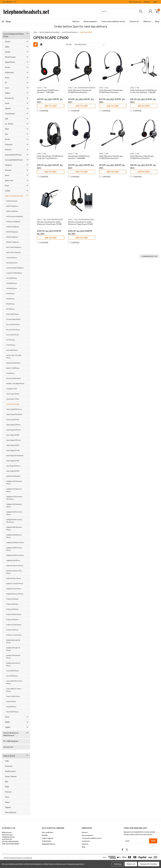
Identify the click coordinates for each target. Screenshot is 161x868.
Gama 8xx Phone (12, 350)
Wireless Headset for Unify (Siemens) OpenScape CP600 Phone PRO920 (49, 223)
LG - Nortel (9, 124)
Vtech (7, 717)
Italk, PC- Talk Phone (13, 368)
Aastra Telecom (11, 776)
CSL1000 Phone (12, 278)
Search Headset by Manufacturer (11, 734)
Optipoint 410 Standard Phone (14, 505)
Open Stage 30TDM (13, 435)
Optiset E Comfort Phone (15, 583)
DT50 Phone (10, 299)
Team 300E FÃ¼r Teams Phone (14, 682)
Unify (7, 761)
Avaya (7, 78)
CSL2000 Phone (12, 283)
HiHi (7, 119)
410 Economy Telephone (15, 216)
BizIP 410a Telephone (14, 252)
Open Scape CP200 (13, 394)
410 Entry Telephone (13, 222)
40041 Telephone (12, 211)
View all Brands (11, 812)
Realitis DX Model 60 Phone (13, 657)
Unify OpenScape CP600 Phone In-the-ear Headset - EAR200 (143, 91)
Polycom (8, 150)
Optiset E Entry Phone (14, 589)
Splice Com (9, 180)
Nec (6, 134)
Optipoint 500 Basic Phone (15, 542)
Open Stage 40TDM (13, 445)
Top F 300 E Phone (12, 712)
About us (147, 21)
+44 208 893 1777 (9, 2)
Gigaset (8, 108)
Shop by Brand (9, 756)
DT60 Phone (10, 304)
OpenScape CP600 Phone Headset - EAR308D (79, 157)
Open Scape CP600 (13, 404)
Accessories (8, 747)
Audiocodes (9, 72)
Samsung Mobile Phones (14, 160)
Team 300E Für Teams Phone (14, 690)
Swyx (7, 186)
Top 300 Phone (11, 707)
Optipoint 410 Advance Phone (14, 490)
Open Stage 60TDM (13, 461)
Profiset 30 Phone (12, 609)
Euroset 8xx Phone (13, 335)
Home (35, 32)
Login (44, 838)
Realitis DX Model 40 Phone (13, 641)
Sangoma (8, 165)
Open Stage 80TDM (13, 471)
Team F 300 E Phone (13, 696)
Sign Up (51, 838)
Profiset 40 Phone (12, 620)
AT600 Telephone (12, 237)
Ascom (8, 67)
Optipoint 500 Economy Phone (14, 549)
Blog (157, 21)
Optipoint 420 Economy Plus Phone (14, 521)
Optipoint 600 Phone (13, 560)
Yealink (8, 727)
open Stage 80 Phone (13, 466)
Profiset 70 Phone (12, 630)
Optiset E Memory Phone (15, 594)
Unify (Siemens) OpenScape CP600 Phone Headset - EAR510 (80, 91)
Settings (118, 864)
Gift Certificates (135, 2)
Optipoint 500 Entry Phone (15, 555)
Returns (76, 21)
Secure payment (90, 21)
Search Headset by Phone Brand (14, 35)
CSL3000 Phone (12, 288)
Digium (8, 93)
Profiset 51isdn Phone (14, 625)
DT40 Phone (10, 294)
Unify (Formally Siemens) (14, 196)
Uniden (8, 191)
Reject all (131, 864)
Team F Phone (11, 701)
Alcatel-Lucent (10, 57)
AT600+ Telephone (13, 242)
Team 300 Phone (12, 676)
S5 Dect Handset (12, 201)
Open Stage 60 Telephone (15, 456)
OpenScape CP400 (13, 399)
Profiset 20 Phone (12, 604)
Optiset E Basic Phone (14, 578)
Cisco (7, 88)
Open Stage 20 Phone (13, 425)
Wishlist (147, 2)
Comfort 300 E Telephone (15, 268)
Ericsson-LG (9, 98)
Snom (7, 175)
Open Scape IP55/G (13, 420)
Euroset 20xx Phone (13, 324)
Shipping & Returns (49, 844)
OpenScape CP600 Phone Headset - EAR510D (48, 91)
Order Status (46, 841)
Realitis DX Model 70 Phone (13, 664)
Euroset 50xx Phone (13, 330)
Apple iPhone (10, 62)
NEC (7, 782)
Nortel (7, 139)
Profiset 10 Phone (12, 599)
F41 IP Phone (11, 345)
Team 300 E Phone (13, 671)
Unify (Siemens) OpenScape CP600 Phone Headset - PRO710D (142, 157)
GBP (156, 2)
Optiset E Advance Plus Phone (14, 572)
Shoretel (8, 170)
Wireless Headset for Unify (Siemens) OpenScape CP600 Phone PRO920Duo (80, 223)
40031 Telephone (12, 206)
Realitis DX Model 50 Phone (13, 649)
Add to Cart (51, 106)
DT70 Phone (10, 309)
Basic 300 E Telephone (14, 247)
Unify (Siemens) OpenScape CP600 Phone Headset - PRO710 (111, 157)
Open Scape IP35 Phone (14, 414)
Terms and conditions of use (113, 21)
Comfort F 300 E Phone (14, 273)
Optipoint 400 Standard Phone (14, 482)
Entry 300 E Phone (12, 314)
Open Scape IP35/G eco (14, 409)
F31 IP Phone (11, 340)
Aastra (7, 42)
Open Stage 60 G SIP (13, 450)
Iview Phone (10, 373)
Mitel (7, 129)
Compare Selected (149, 256)
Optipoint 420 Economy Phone (14, 513)
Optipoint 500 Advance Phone (14, 536)
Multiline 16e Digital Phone (15, 383)
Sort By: (69, 44)
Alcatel (8, 52)
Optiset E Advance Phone (15, 566)
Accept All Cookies (149, 864)
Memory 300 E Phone (14, 378)
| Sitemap (29, 858)
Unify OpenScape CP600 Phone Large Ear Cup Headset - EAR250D (50, 157)
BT (6, 83)
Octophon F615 (12, 389)
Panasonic (9, 144)
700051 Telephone (13, 227)
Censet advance (12, 258)
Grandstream (10, 114)
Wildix (7, 722)
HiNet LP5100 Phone (13, 363)
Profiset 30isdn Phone (14, 614)
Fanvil (7, 103)
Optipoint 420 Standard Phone (14, 528)
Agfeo (7, 47)
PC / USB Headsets (11, 741)
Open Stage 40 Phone (13, 440)
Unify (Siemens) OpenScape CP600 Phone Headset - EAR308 (111, 91)
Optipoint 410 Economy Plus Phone (14, 498)
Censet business (12, 263)
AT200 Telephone (12, 232)
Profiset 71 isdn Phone (14, 635)
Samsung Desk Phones (13, 155)
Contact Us (134, 21)
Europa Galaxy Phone (13, 319)
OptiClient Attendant (13, 476)
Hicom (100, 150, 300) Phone (14, 357)
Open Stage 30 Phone (13, 430)
